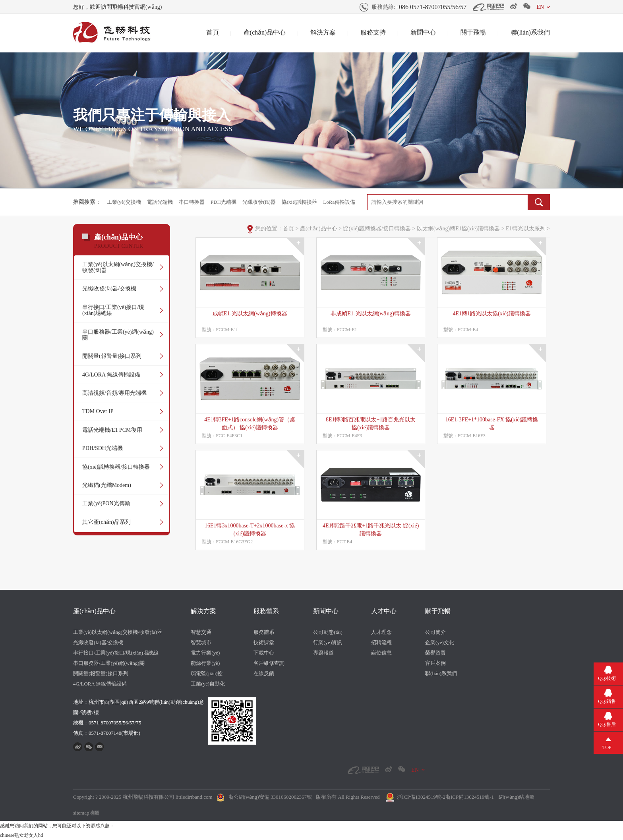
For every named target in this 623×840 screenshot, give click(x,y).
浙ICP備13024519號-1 (470, 797)
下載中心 (264, 653)
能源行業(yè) (205, 663)
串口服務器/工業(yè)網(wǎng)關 (118, 335)
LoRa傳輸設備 (339, 202)
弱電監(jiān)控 (207, 673)
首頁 (213, 32)
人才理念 (381, 632)
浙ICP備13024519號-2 (421, 797)
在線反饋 (264, 673)
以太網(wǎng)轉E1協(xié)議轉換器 (458, 229)
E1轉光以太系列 (526, 229)
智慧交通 (201, 632)
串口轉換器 (192, 202)
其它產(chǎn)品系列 (106, 522)
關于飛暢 (473, 32)
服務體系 (266, 611)
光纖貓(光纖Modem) (107, 485)
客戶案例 (435, 663)
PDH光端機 (223, 202)
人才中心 (384, 611)
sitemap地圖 (86, 813)
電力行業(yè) (205, 653)
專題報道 (323, 653)
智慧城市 (201, 642)
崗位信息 (381, 653)
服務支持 (373, 32)
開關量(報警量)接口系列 (112, 356)
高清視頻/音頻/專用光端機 (114, 393)
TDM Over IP (98, 411)
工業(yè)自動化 (208, 684)
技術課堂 (264, 642)
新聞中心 (423, 32)
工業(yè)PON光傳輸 (106, 503)
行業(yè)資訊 (328, 642)
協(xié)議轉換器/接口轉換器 (116, 467)
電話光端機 (160, 202)
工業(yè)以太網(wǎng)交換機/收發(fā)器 (118, 267)
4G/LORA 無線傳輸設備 (111, 375)
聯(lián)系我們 (530, 32)
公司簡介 (435, 632)
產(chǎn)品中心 (265, 32)
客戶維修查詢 (269, 663)
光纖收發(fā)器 (259, 202)
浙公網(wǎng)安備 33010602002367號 (270, 797)
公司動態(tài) (328, 632)
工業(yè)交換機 (124, 202)
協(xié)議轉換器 (300, 202)
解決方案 (323, 32)
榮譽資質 (435, 653)
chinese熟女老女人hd (21, 835)
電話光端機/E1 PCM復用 (112, 430)
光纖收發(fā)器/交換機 (109, 289)
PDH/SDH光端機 (103, 448)
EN (540, 7)
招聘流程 (381, 642)
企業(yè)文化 (440, 642)
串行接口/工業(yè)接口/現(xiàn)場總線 (113, 310)
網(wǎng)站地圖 (517, 797)
